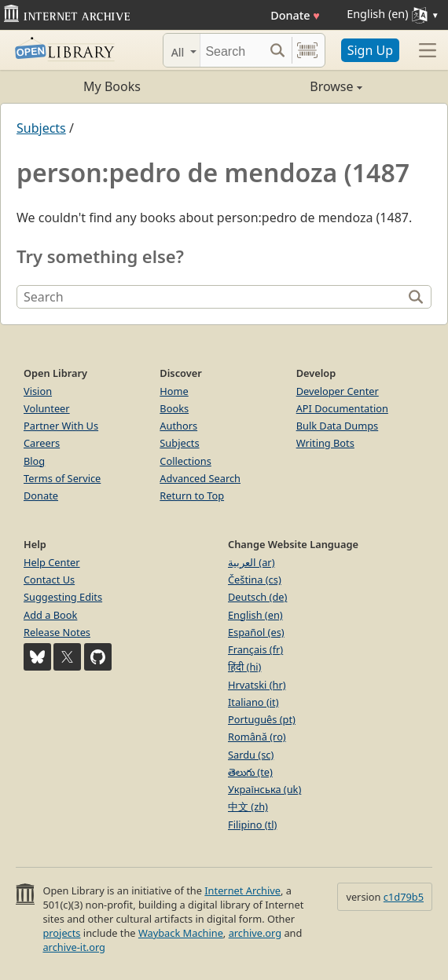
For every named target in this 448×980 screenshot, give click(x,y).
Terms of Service (62, 478)
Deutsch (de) (257, 597)
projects (61, 933)
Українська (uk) (264, 789)
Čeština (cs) (255, 580)
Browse (293, 86)
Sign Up (370, 50)
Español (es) (256, 632)
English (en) (255, 615)
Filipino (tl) (252, 825)
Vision (38, 391)
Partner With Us (61, 426)
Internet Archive (242, 890)
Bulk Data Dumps (338, 426)
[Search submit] (278, 50)
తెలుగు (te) (250, 772)
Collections (185, 461)
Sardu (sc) (251, 755)
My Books (112, 86)
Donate (295, 15)
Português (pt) (262, 719)
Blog (34, 461)
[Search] (232, 50)
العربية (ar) (251, 562)
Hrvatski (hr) (257, 685)
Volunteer (47, 408)
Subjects (41, 128)
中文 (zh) (248, 806)
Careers (42, 443)
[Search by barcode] (307, 50)
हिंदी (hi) (244, 667)
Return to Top (192, 495)
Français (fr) (255, 649)
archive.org (255, 933)
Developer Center (338, 391)
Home (174, 391)
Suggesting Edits (63, 597)
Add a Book (50, 615)
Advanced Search (200, 478)
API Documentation (342, 408)
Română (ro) (257, 737)
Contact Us (49, 580)
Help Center (52, 562)
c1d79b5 (404, 897)
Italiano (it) (253, 702)
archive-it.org (74, 947)
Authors (178, 426)
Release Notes (57, 632)
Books (174, 408)
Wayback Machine (181, 933)
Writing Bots (325, 443)
